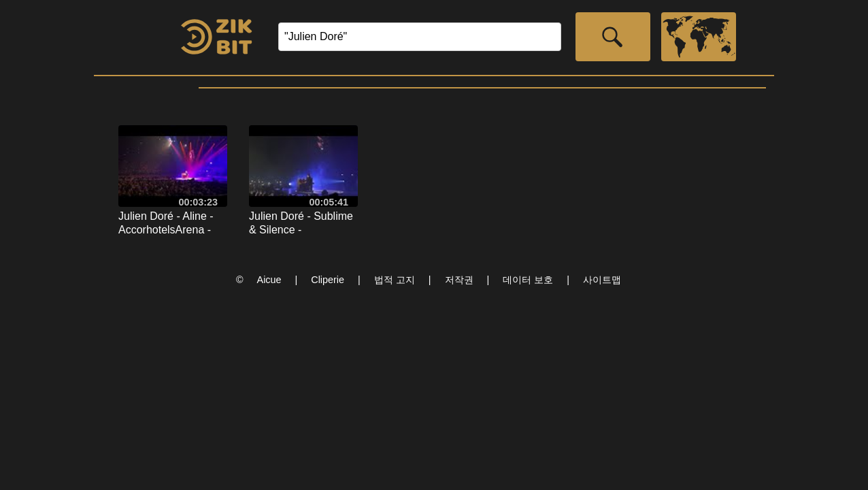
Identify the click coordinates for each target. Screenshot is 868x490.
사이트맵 (602, 280)
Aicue (269, 280)
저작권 (459, 280)
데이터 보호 (528, 280)
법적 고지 (395, 280)
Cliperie (328, 280)
